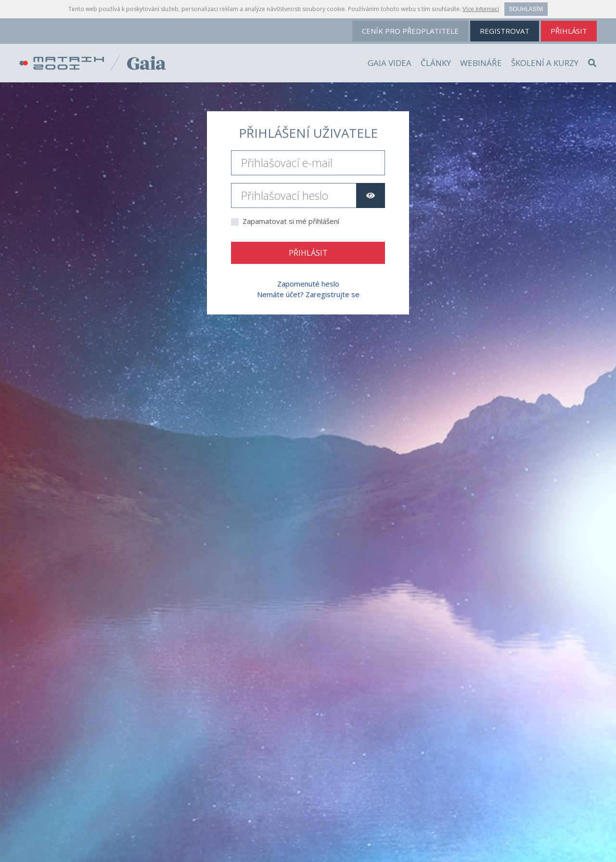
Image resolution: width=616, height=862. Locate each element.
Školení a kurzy (545, 63)
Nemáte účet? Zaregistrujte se (308, 294)
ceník (410, 31)
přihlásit (569, 31)
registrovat (505, 31)
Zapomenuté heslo (308, 284)
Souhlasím (526, 9)
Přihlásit (308, 253)
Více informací (481, 9)
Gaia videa (390, 63)
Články (436, 63)
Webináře (481, 63)
